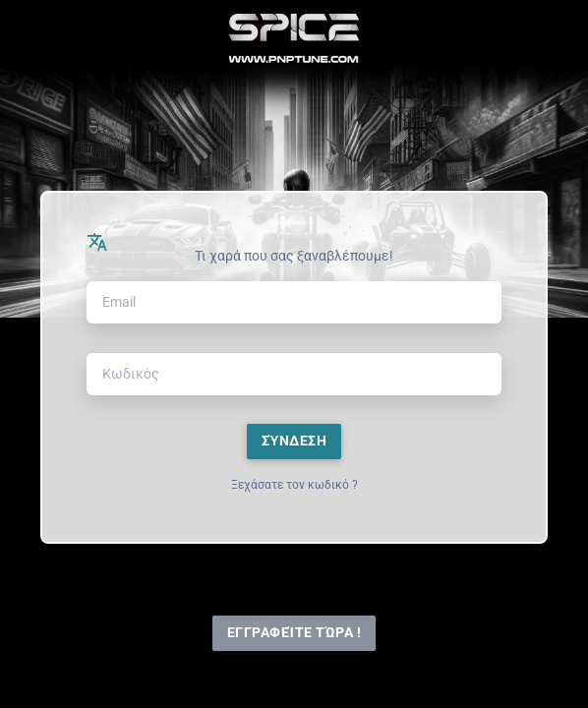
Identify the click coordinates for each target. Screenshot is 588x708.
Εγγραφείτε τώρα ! (294, 633)
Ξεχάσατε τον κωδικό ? (294, 485)
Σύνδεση (294, 441)
